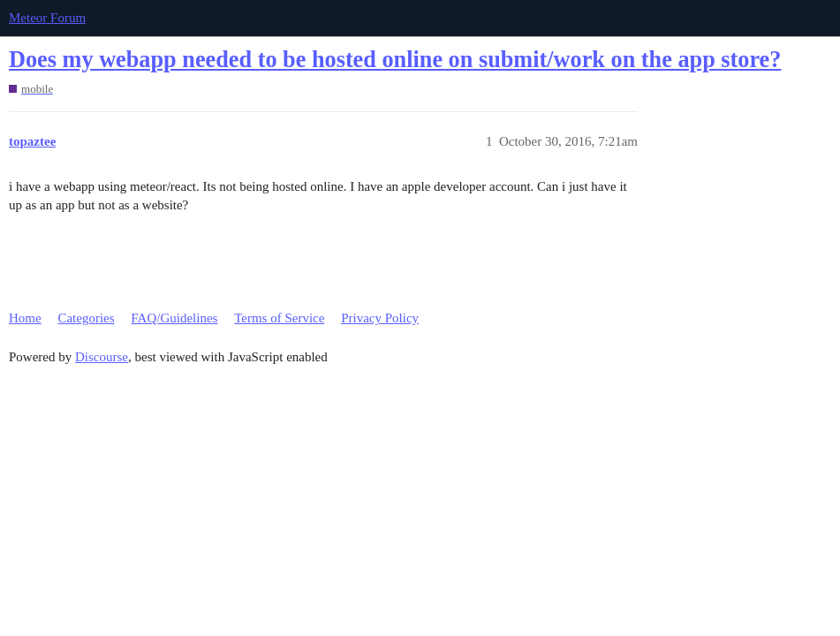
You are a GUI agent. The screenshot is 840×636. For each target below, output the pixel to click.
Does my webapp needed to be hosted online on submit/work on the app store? (395, 60)
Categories (86, 318)
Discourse (102, 357)
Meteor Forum (47, 18)
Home (25, 318)
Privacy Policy (380, 318)
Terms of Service (279, 318)
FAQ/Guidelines (174, 318)
